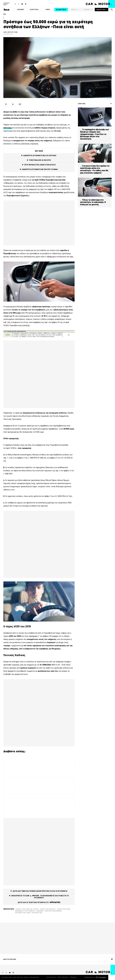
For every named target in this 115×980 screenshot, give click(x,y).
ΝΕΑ (5, 14)
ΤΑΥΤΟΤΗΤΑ (51, 977)
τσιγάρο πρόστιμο (63, 909)
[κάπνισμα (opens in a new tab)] (8, 128)
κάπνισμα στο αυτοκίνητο (25, 911)
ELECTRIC (61, 10)
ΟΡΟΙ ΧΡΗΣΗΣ (63, 977)
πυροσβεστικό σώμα (23, 913)
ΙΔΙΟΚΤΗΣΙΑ (34, 9)
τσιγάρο (18, 909)
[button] (6, 4)
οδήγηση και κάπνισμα (53, 911)
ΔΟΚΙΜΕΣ (21, 9)
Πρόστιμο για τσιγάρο (30, 909)
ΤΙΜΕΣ (48, 9)
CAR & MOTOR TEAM (11, 32)
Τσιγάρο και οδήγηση (48, 909)
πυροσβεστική (37, 913)
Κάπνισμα (40, 911)
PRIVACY (73, 977)
